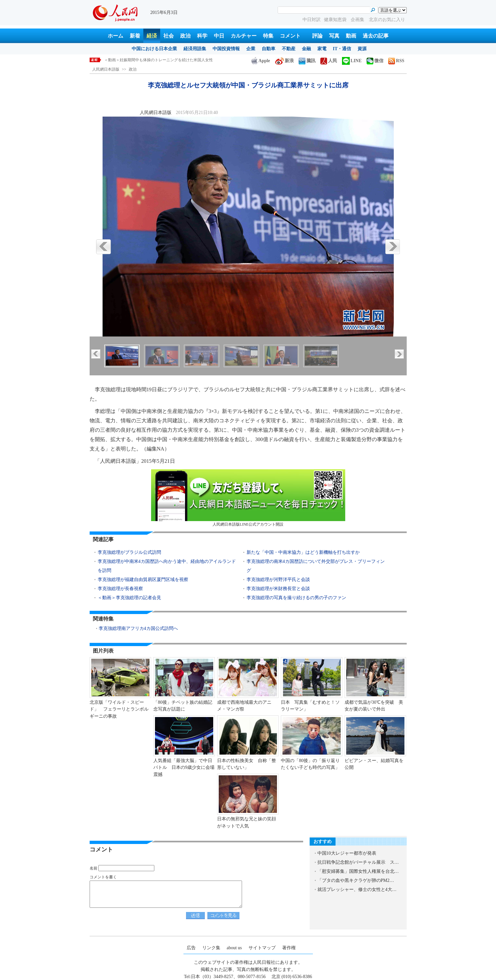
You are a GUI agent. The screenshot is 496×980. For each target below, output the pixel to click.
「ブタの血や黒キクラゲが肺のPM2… (356, 880)
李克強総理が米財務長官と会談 (278, 589)
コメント (290, 36)
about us (234, 948)
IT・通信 (342, 49)
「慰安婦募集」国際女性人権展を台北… (358, 871)
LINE (352, 61)
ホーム (116, 36)
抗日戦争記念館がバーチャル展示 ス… (358, 862)
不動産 (289, 49)
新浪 (284, 61)
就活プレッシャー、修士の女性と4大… (357, 889)
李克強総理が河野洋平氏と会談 (278, 580)
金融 (306, 49)
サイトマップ (262, 948)
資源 (362, 49)
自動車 (269, 49)
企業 (251, 49)
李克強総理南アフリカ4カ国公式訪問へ (138, 628)
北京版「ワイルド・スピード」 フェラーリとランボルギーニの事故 (119, 709)
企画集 (358, 20)
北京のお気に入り (387, 20)
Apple (261, 61)
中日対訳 (312, 20)
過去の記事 (376, 36)
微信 (375, 61)
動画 (351, 36)
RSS (396, 61)
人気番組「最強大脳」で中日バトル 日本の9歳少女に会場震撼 (184, 768)
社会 (169, 36)
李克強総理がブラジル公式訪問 (129, 552)
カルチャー (244, 36)
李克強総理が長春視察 (120, 589)
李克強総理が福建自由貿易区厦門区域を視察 (143, 580)
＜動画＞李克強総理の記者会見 (129, 598)
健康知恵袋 (336, 20)
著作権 (289, 948)
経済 (152, 36)
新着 (135, 36)
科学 (202, 36)
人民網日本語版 (106, 69)
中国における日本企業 (154, 49)
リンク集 (211, 948)
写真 (334, 36)
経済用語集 (195, 49)
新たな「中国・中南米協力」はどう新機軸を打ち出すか (303, 552)
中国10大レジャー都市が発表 (347, 853)
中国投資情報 (226, 49)
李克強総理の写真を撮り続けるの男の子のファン (296, 598)
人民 (329, 61)
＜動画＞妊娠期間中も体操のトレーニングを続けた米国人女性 (159, 60)
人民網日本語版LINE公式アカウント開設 (248, 498)
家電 (322, 49)
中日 (219, 36)
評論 (317, 36)
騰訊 (307, 61)
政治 (185, 36)
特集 (268, 36)
